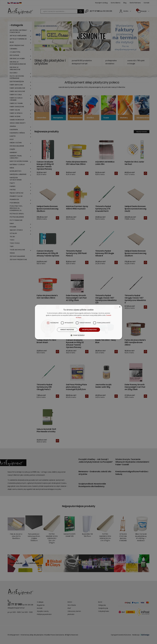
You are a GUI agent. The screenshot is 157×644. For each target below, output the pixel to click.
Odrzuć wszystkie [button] (67, 330)
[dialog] (78, 322)
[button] (78, 335)
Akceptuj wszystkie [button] (89, 330)
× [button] (120, 307)
